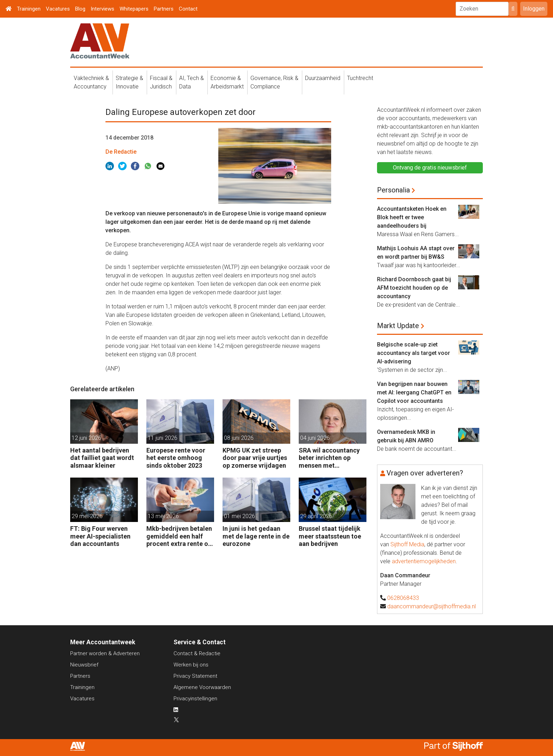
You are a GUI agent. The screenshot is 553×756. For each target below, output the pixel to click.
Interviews (102, 9)
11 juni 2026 (163, 438)
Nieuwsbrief (84, 665)
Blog (80, 9)
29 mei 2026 (87, 516)
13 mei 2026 (163, 516)
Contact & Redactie (197, 653)
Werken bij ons (191, 665)
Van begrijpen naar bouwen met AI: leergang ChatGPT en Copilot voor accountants (414, 392)
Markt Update (398, 326)
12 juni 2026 (86, 438)
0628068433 (403, 598)
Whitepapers (134, 9)
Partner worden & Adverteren (105, 653)
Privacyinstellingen (195, 699)
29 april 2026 (316, 516)
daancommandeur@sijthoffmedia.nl (432, 606)
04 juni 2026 (315, 438)
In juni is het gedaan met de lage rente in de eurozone (256, 536)
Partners (164, 9)
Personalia (393, 190)
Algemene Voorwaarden (202, 687)
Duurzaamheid (323, 78)
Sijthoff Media (407, 544)
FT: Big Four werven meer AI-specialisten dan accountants (100, 536)
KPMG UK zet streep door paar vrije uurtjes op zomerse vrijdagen (255, 458)
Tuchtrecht (360, 78)
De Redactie (121, 152)
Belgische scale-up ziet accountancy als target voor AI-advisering (414, 353)
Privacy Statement (195, 676)
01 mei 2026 (239, 516)
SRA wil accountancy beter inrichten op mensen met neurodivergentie (329, 458)
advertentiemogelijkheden (424, 561)
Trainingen (29, 9)
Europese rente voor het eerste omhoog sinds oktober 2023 (176, 458)
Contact (188, 9)
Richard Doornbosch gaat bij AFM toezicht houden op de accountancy (414, 288)
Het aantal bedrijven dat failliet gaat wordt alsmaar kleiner (102, 458)
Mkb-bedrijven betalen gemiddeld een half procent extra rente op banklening (179, 536)
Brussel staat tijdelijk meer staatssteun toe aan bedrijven (330, 536)
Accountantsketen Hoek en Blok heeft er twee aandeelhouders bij (412, 217)
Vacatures (58, 9)
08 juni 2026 (239, 438)
